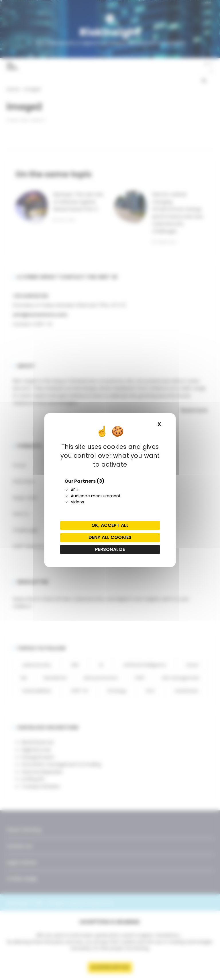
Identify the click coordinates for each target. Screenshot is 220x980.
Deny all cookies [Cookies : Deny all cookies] (110, 537)
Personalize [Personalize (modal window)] (110, 549)
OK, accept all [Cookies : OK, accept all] (110, 525)
